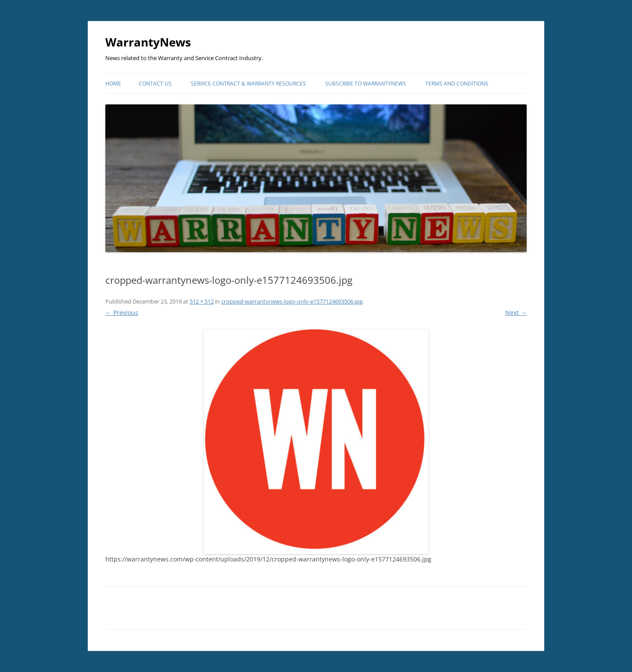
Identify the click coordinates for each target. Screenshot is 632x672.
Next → (516, 313)
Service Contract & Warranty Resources (248, 84)
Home (113, 84)
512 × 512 (202, 301)
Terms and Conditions (457, 84)
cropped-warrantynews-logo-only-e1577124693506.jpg (292, 301)
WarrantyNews (148, 42)
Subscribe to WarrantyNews (366, 84)
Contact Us (155, 84)
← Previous (122, 313)
